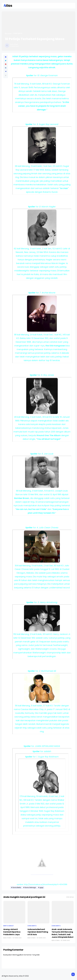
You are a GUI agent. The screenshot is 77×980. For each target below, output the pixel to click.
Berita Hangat (9, 926)
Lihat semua (70, 897)
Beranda (8, 34)
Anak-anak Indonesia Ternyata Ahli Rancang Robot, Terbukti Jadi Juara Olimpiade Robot (63, 933)
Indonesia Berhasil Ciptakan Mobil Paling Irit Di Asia (38, 932)
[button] (6, 75)
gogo (41, 888)
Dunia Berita (18, 34)
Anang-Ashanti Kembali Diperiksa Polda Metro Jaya (12, 932)
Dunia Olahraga (30, 888)
